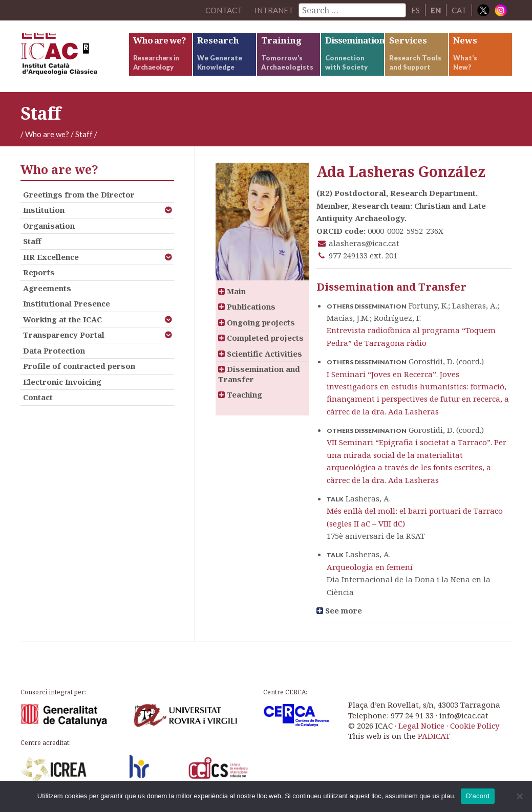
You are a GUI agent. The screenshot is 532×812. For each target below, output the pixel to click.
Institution (44, 210)
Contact (38, 397)
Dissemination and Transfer (259, 374)
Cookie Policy (475, 726)
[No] (519, 796)
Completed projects (261, 338)
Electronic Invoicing (62, 382)
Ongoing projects (257, 322)
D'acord (478, 796)
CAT (459, 10)
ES (416, 10)
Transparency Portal (64, 335)
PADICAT (434, 736)
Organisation (49, 226)
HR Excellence (51, 257)
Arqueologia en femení (370, 567)
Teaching (240, 394)
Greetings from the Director (79, 194)
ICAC (74, 56)
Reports (39, 272)
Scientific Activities (260, 354)
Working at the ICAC (62, 319)
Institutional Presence (67, 303)
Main (232, 291)
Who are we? (47, 134)
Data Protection (54, 350)
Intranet (274, 10)
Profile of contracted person (79, 366)
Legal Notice (421, 726)
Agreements (47, 288)
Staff (84, 134)
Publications (247, 306)
